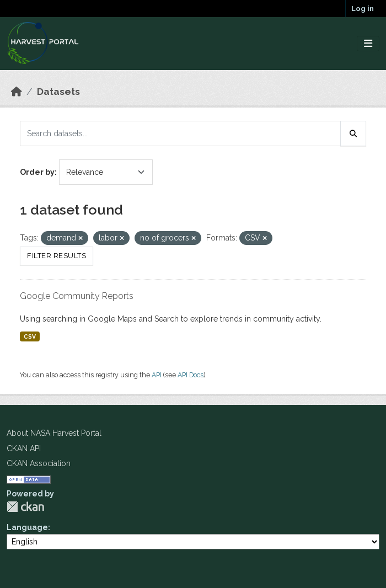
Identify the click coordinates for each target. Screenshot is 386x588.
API (157, 375)
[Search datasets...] (180, 133)
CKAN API (24, 448)
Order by (37, 172)
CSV (30, 336)
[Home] (17, 92)
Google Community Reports (77, 296)
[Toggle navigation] (368, 44)
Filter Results (57, 256)
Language (27, 527)
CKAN (25, 507)
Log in (363, 9)
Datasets (58, 92)
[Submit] (353, 133)
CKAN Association (39, 463)
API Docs (191, 375)
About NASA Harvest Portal (54, 433)
